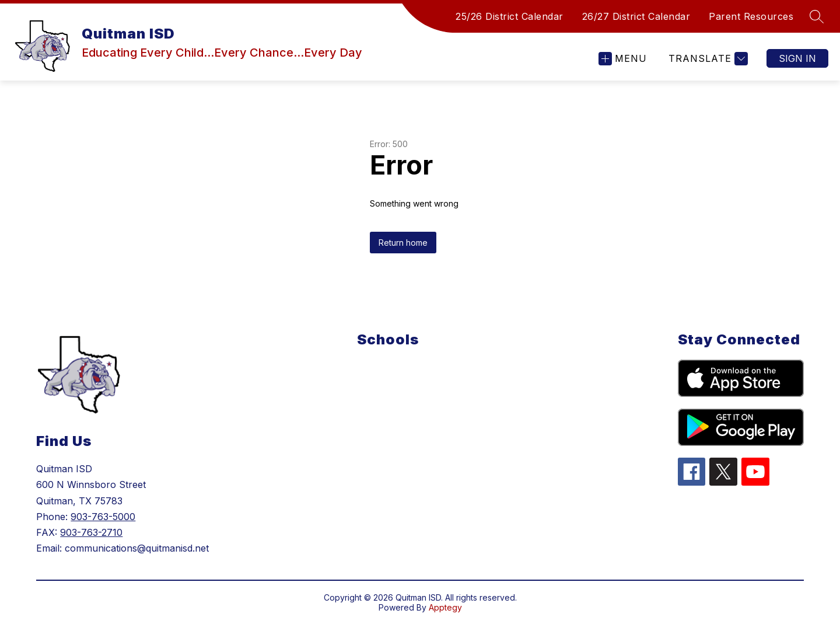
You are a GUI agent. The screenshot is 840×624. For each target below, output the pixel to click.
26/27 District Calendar (636, 16)
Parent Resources (751, 16)
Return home (403, 243)
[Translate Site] (707, 59)
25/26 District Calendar (510, 16)
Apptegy (445, 607)
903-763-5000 (103, 517)
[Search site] (817, 16)
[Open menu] (623, 59)
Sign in (797, 58)
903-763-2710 (91, 532)
